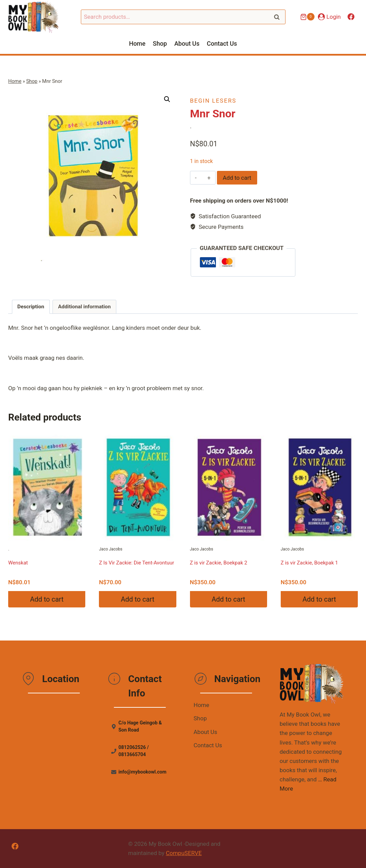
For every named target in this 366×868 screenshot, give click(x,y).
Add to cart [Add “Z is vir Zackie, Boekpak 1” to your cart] (319, 599)
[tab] (31, 307)
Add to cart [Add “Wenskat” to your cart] (47, 599)
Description (31, 307)
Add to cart (237, 178)
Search (279, 17)
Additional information (84, 307)
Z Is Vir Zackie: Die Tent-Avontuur (136, 563)
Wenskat (18, 563)
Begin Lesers (213, 101)
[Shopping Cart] (307, 17)
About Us (187, 43)
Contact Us (222, 43)
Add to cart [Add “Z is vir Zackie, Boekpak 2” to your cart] (228, 599)
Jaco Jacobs (137, 490)
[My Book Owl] (34, 17)
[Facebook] (351, 17)
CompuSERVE (184, 853)
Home (137, 43)
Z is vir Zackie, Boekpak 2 (219, 563)
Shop (160, 43)
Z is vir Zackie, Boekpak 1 (309, 563)
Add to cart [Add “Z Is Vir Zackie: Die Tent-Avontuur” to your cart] (137, 599)
